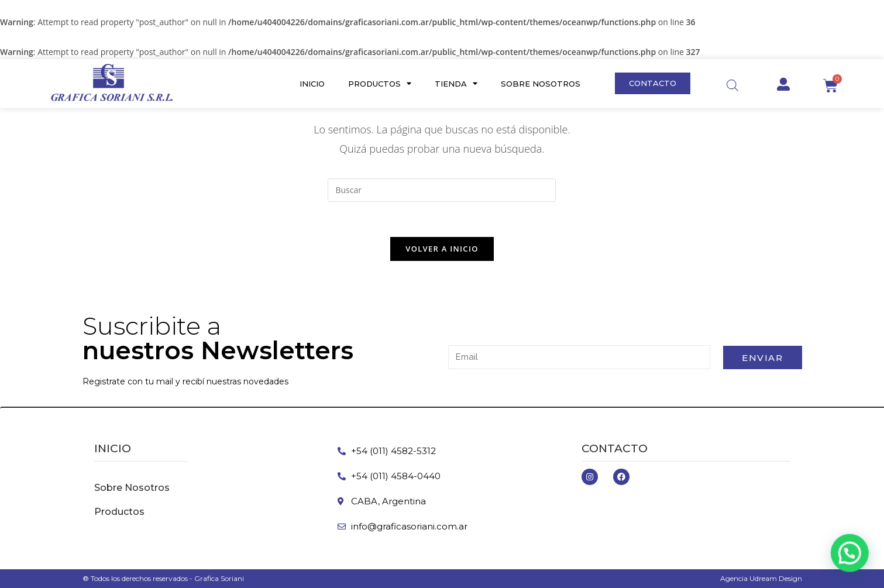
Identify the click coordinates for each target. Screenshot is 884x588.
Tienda (456, 83)
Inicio (312, 84)
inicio (113, 448)
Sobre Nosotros (541, 84)
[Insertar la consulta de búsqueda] (442, 190)
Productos (380, 83)
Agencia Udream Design (761, 578)
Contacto (615, 448)
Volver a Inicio (442, 249)
